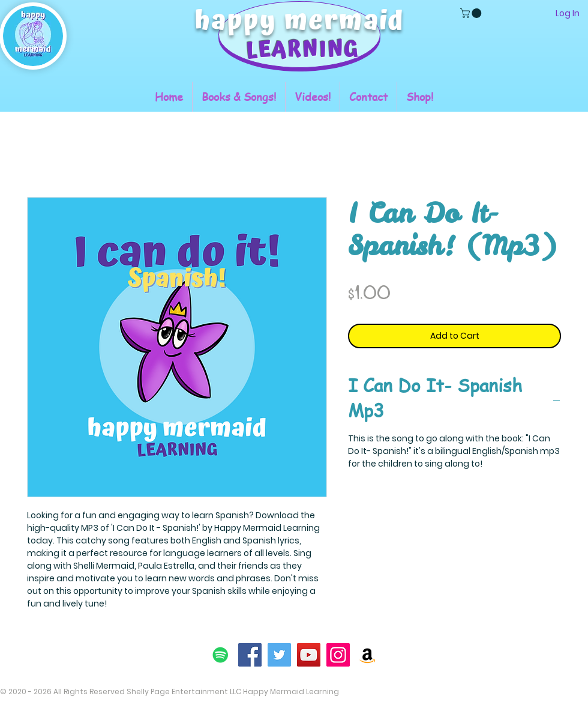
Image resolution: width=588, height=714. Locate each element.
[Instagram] (338, 655)
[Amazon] (367, 655)
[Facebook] (250, 655)
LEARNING (302, 50)
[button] (472, 13)
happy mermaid (300, 21)
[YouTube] (309, 655)
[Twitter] (279, 655)
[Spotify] (220, 655)
